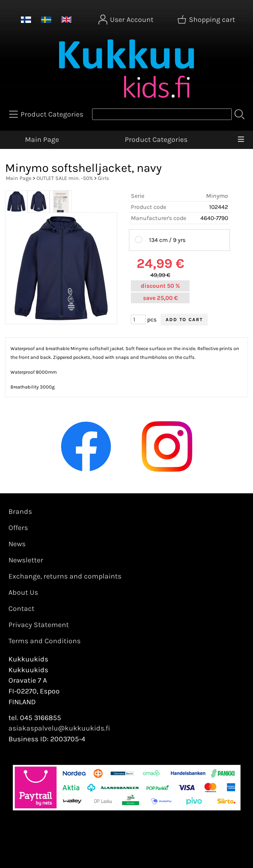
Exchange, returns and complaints (65, 576)
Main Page (42, 139)
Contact (21, 609)
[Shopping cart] (207, 20)
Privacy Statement (39, 625)
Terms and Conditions (45, 641)
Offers (18, 528)
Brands (20, 511)
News (17, 544)
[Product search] (162, 114)
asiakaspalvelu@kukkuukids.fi (59, 728)
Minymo (217, 196)
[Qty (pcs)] (138, 319)
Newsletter (26, 560)
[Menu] (241, 140)
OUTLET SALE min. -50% (65, 178)
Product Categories (156, 139)
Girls (103, 178)
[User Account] (127, 20)
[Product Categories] (47, 114)
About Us (23, 592)
